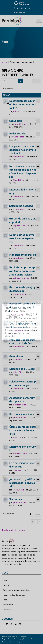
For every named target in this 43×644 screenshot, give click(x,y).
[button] (39, 522)
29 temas (37, 81)
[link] (14, 8)
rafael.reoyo (18, 314)
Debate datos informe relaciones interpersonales (22, 238)
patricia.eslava (20, 417)
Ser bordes (16, 499)
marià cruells (22, 124)
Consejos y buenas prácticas (16, 590)
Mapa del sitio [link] (7, 639)
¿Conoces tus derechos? (14, 595)
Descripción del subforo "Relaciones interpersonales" (22, 104)
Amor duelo (16, 356)
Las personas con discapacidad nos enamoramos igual (22, 150)
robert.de (17, 359)
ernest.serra (19, 258)
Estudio (6, 585)
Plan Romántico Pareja (23, 255)
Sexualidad (16, 121)
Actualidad (8, 605)
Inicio (4, 62)
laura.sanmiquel (20, 294)
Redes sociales (18, 133)
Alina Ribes (19, 137)
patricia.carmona (21, 278)
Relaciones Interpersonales (18, 73)
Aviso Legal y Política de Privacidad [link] (26, 639)
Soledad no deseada (21, 206)
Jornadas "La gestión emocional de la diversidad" (22, 483)
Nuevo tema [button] (9, 88)
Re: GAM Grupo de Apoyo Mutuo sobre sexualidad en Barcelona (22, 271)
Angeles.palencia (21, 225)
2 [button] (36, 522)
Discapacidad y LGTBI (22, 369)
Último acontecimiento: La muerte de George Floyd (22, 430)
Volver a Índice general (14, 530)
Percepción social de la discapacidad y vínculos (22, 307)
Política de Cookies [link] (9, 642)
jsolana (16, 111)
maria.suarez (19, 209)
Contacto (7, 609)
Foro (5, 600)
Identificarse (20, 13)
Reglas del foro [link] (22, 642)
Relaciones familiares (21, 414)
